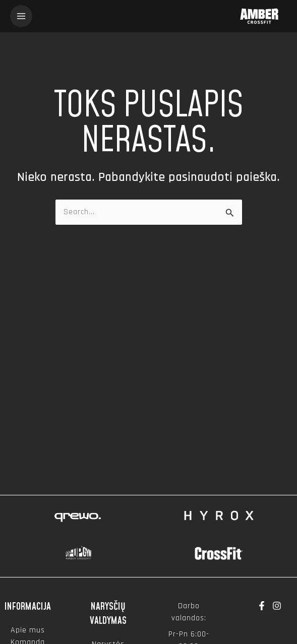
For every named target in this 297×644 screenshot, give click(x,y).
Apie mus (28, 630)
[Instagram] (277, 606)
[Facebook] (262, 606)
